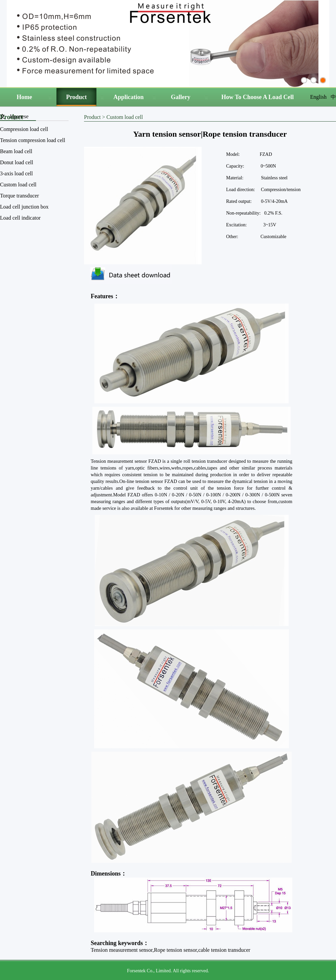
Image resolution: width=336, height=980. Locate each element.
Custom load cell (18, 185)
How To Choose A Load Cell (258, 97)
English (318, 97)
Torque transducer (19, 196)
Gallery (181, 97)
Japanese (19, 116)
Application (128, 97)
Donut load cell (17, 162)
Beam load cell (16, 151)
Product (77, 97)
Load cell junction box (24, 207)
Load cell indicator (20, 218)
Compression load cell (24, 129)
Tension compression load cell (33, 140)
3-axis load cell (16, 173)
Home (25, 97)
